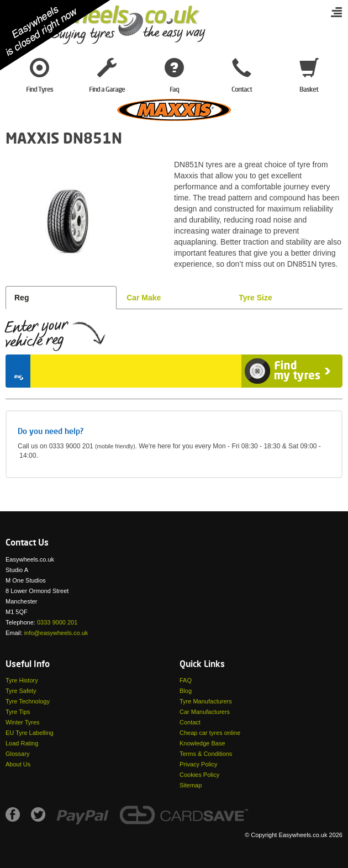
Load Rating (22, 743)
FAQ (186, 680)
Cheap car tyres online (210, 733)
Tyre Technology (28, 701)
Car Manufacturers (205, 712)
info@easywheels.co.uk (56, 633)
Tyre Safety (21, 691)
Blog (186, 691)
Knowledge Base (202, 743)
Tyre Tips (18, 712)
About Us (18, 764)
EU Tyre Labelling (30, 733)
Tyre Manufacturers (206, 701)
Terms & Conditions (206, 754)
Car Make (144, 298)
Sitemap (191, 785)
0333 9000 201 (57, 622)
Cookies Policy (199, 775)
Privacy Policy (198, 764)
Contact (190, 722)
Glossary (17, 754)
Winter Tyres (23, 722)
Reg (22, 298)
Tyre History (22, 680)
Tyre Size (255, 298)
